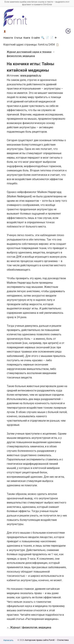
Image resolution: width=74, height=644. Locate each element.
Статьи (18, 38)
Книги (27, 38)
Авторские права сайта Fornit (40, 640)
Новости (8, 38)
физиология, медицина (21, 56)
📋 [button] (57, 45)
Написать (8, 640)
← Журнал (13, 627)
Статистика (63, 640)
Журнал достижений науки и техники (29, 52)
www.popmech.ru (31, 76)
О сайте (36, 38)
